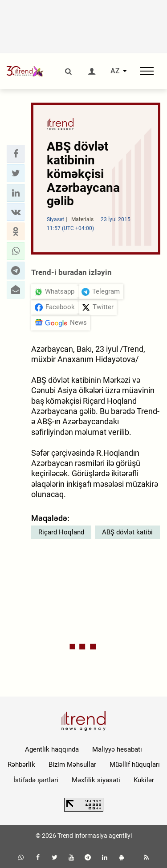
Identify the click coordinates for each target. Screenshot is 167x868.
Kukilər (144, 780)
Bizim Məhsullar (72, 764)
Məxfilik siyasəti (96, 780)
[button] (16, 154)
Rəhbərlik (21, 764)
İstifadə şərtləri (36, 780)
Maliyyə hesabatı (117, 749)
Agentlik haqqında (52, 749)
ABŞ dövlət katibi (127, 532)
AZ (115, 71)
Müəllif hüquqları (135, 764)
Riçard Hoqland (61, 532)
